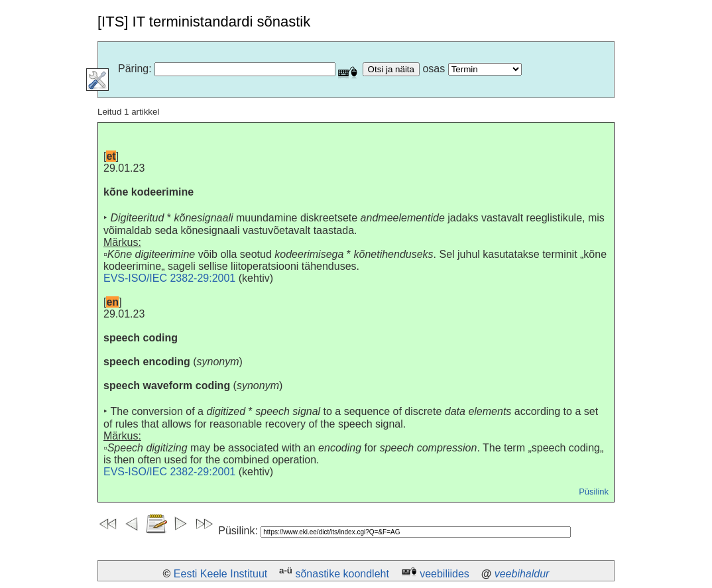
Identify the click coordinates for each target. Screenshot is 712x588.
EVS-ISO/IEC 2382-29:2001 (169, 278)
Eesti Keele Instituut (220, 574)
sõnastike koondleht (342, 574)
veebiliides (445, 574)
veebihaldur (522, 574)
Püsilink (594, 492)
